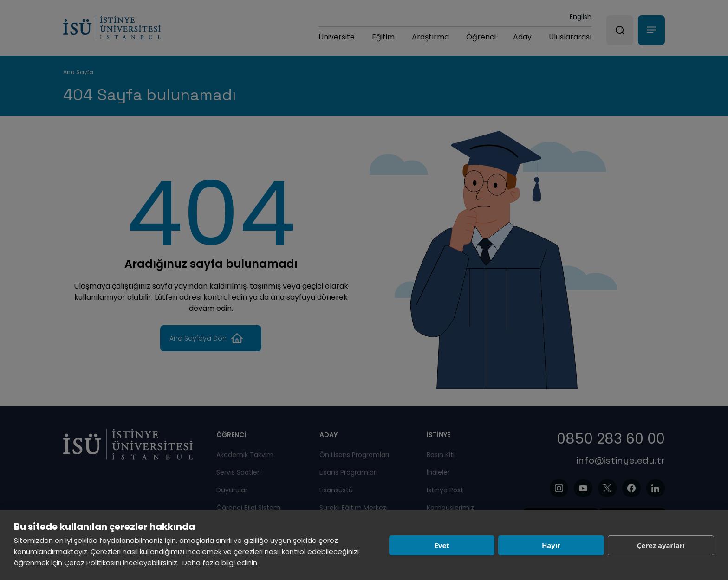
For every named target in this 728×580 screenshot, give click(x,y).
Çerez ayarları (661, 545)
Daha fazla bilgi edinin (220, 563)
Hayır (551, 545)
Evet (442, 545)
